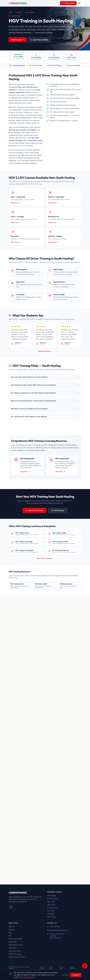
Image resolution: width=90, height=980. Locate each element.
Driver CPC (51, 911)
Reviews (11, 930)
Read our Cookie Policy (27, 977)
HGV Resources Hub (15, 945)
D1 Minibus (51, 914)
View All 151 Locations (45, 558)
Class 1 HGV (51, 905)
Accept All (76, 975)
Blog (10, 933)
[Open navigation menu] (79, 3)
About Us (12, 927)
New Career (13, 942)
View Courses (18, 40)
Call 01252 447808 (39, 40)
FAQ (10, 936)
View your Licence (15, 951)
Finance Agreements (16, 939)
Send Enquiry (58, 510)
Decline (65, 975)
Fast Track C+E (52, 908)
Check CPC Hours (15, 954)
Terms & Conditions (73, 968)
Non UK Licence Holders (17, 957)
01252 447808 (68, 3)
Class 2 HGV (51, 902)
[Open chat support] (85, 966)
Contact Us (12, 948)
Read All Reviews (45, 351)
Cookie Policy (51, 968)
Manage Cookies (42, 968)
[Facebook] (11, 907)
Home (11, 12)
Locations (19, 12)
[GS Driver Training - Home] (18, 3)
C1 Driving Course (53, 899)
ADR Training (51, 917)
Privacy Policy (61, 968)
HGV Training (51, 896)
